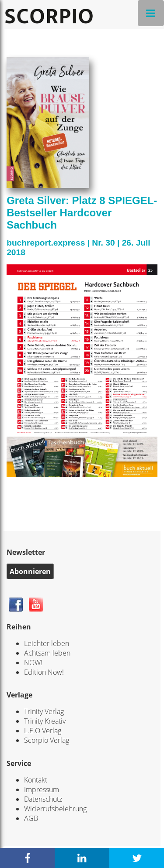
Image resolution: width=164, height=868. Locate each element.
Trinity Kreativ (45, 721)
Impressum (42, 789)
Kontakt (36, 780)
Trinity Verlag (44, 711)
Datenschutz (43, 799)
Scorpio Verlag (47, 740)
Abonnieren (30, 571)
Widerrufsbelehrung (55, 809)
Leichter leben (47, 643)
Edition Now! (44, 672)
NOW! (33, 663)
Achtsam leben (47, 653)
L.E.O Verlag (43, 731)
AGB (31, 818)
